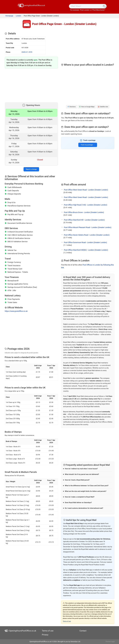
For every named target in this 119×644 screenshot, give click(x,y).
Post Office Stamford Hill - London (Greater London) (84, 220)
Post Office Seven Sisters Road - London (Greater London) (87, 235)
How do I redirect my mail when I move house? (81, 469)
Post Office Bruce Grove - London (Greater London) (84, 212)
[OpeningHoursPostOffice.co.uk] (31, 5)
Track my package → (88, 145)
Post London (85, 10)
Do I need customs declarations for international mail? (84, 508)
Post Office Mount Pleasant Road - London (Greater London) (88, 227)
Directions (72, 107)
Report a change (31, 169)
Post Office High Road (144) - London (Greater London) (86, 205)
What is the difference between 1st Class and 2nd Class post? (87, 486)
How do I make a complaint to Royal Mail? (80, 497)
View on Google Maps (87, 107)
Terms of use (67, 621)
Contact (83, 631)
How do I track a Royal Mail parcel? (77, 480)
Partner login (110, 642)
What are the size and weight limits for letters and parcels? (86, 491)
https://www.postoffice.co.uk (16, 311)
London (18, 16)
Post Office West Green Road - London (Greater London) (86, 190)
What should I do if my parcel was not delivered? (82, 474)
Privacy (45, 635)
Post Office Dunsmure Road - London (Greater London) (85, 242)
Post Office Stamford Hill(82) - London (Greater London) (86, 250)
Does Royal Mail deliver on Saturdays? (78, 503)
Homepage (9, 16)
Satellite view (103, 107)
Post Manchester (99, 10)
